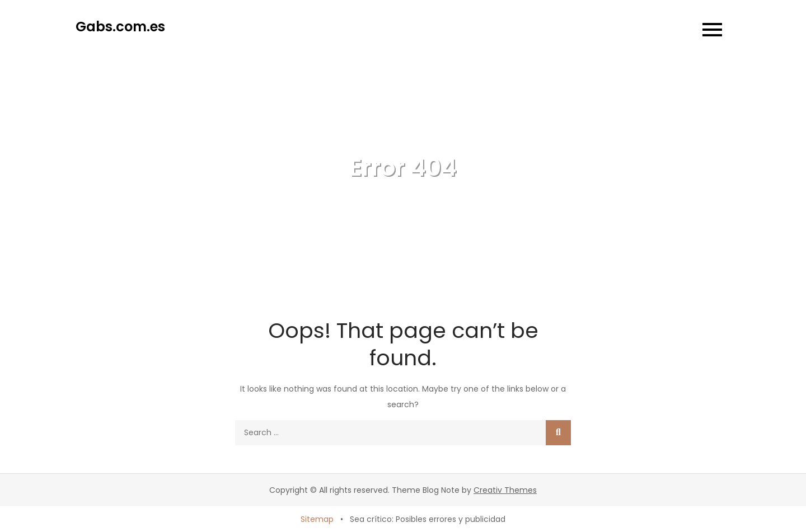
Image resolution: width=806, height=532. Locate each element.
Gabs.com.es (120, 27)
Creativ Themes (505, 490)
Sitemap (317, 519)
